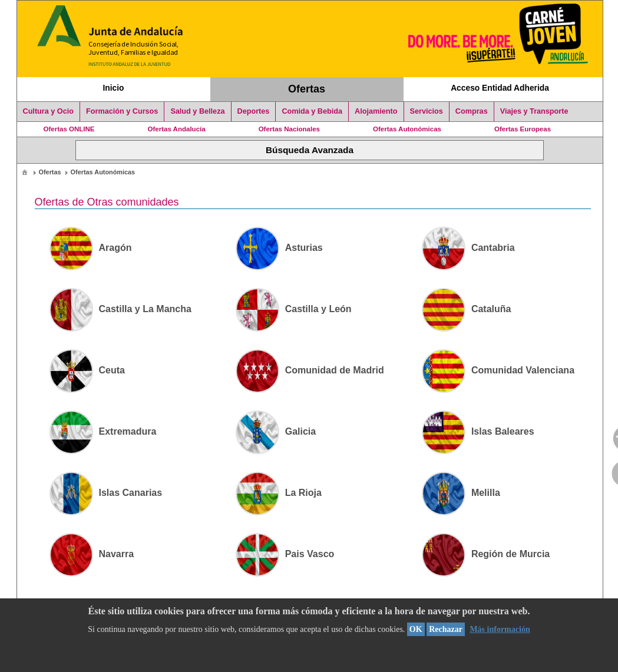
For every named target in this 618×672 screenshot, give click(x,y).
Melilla (461, 493)
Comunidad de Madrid (310, 370)
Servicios (427, 111)
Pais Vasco (285, 554)
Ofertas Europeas (523, 129)
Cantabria (468, 248)
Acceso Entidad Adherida (500, 88)
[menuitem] (25, 172)
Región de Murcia (486, 554)
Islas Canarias (106, 493)
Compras (472, 111)
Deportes (254, 111)
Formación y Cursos (122, 111)
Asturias (279, 248)
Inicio (113, 88)
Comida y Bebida (312, 111)
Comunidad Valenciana (498, 370)
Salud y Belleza (197, 111)
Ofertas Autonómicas (407, 129)
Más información (500, 629)
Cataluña (467, 309)
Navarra (92, 554)
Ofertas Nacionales (289, 129)
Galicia (276, 431)
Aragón (91, 248)
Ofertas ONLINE (69, 129)
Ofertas (307, 89)
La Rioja (279, 493)
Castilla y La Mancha (120, 309)
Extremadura (103, 431)
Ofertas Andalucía (177, 129)
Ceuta (87, 370)
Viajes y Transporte (534, 111)
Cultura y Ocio (49, 111)
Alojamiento (376, 111)
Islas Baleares (478, 431)
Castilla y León (294, 309)
